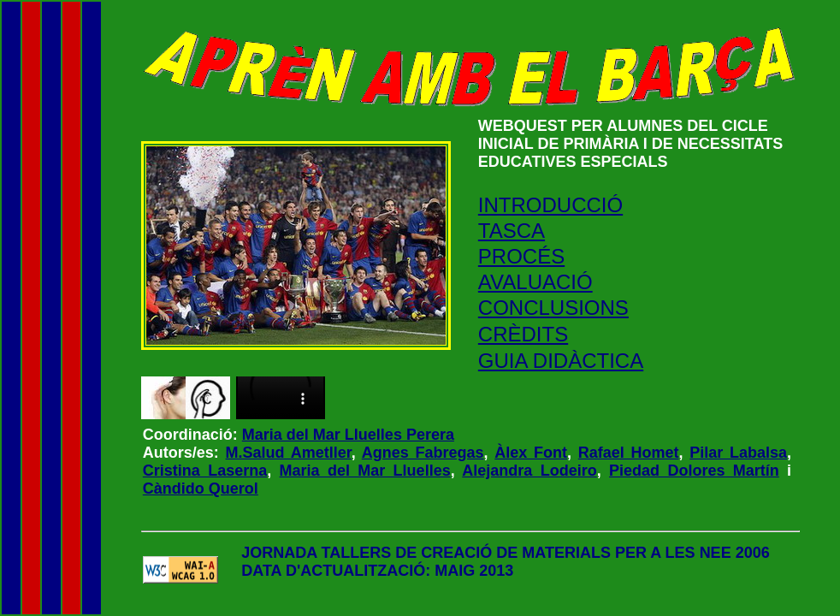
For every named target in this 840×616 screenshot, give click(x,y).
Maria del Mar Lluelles (365, 471)
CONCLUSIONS (553, 308)
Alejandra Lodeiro (529, 471)
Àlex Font (531, 453)
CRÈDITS (523, 334)
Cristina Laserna (205, 471)
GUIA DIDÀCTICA (561, 361)
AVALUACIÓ (535, 282)
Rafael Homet (629, 453)
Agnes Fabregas (423, 453)
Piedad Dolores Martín (694, 471)
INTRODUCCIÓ (550, 205)
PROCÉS (521, 256)
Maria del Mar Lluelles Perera (348, 435)
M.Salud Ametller (289, 453)
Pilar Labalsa (738, 453)
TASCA (512, 231)
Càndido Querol (201, 489)
